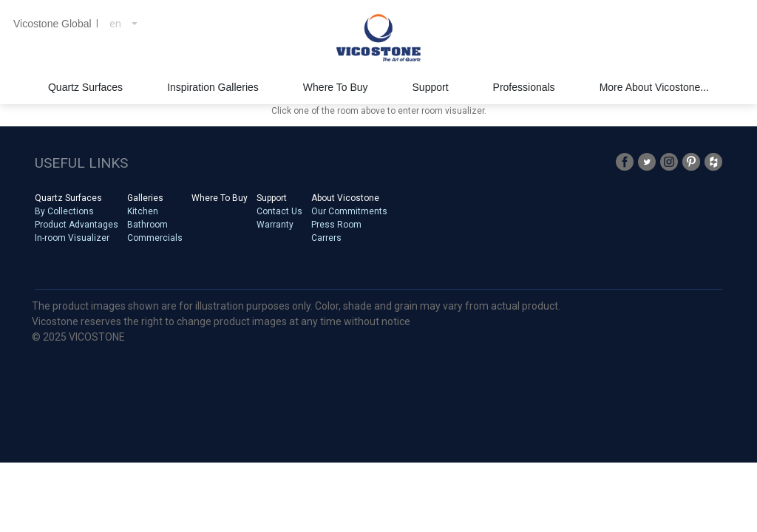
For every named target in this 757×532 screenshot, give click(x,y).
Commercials (155, 238)
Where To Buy (220, 198)
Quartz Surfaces (68, 198)
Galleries (145, 198)
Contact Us (279, 211)
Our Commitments (349, 211)
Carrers (326, 238)
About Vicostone (345, 198)
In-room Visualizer (72, 238)
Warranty (275, 225)
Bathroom (147, 225)
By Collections (64, 211)
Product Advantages (77, 225)
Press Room (336, 225)
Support (272, 198)
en (115, 24)
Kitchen (143, 211)
